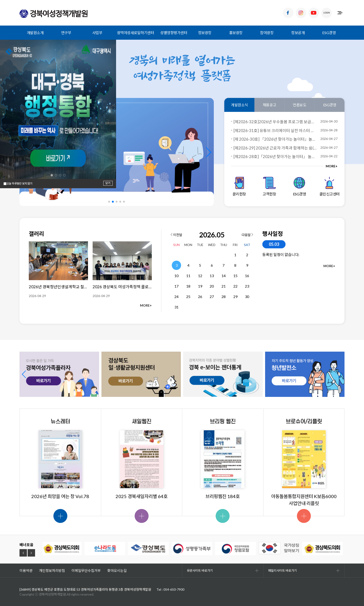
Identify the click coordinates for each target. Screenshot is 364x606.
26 (200, 297)
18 (188, 286)
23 (247, 286)
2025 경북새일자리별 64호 (142, 496)
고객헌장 (269, 186)
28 (224, 297)
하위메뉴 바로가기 (0, 0)
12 (200, 276)
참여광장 (267, 33)
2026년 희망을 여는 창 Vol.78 (60, 496)
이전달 (176, 235)
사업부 (97, 33)
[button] (208, 152)
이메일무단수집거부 (86, 570)
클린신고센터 (330, 186)
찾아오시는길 (117, 570)
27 (212, 297)
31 (176, 307)
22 (235, 286)
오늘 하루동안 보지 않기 (19, 184)
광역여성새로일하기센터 (136, 33)
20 (212, 286)
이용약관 (26, 570)
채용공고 (270, 105)
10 (176, 276)
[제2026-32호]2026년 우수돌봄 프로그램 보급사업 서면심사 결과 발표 (275, 122)
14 (224, 276)
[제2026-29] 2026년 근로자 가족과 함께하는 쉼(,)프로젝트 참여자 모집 (275, 148)
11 (188, 276)
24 (176, 297)
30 (247, 297)
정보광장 (205, 33)
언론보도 (299, 105)
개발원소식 (239, 105)
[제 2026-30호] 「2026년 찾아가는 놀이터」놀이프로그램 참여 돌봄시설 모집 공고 (275, 139)
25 (188, 297)
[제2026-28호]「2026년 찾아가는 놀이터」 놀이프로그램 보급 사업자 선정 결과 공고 (275, 157)
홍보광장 (236, 33)
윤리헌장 (239, 186)
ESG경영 (329, 33)
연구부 (66, 33)
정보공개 (298, 33)
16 (247, 276)
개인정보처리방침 (52, 570)
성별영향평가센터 (174, 33)
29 (235, 297)
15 (235, 276)
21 (224, 286)
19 (200, 286)
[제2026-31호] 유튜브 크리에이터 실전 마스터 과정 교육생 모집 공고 (275, 131)
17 (176, 286)
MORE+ (332, 166)
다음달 (247, 235)
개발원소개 (35, 33)
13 (212, 276)
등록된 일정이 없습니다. (281, 254)
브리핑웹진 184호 (223, 496)
